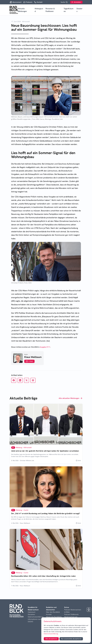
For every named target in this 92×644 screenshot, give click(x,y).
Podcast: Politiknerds (71, 614)
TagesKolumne (69, 10)
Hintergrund (39, 10)
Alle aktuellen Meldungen (71, 398)
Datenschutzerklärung (51, 634)
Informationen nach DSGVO (35, 620)
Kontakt (49, 614)
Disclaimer (31, 614)
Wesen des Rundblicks (54, 617)
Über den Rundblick (53, 612)
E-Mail (29, 361)
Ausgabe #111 (45, 347)
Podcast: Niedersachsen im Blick (73, 611)
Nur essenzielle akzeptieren (71, 639)
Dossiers (79, 10)
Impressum (32, 612)
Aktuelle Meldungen (22, 10)
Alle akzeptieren (51, 639)
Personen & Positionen (50, 10)
